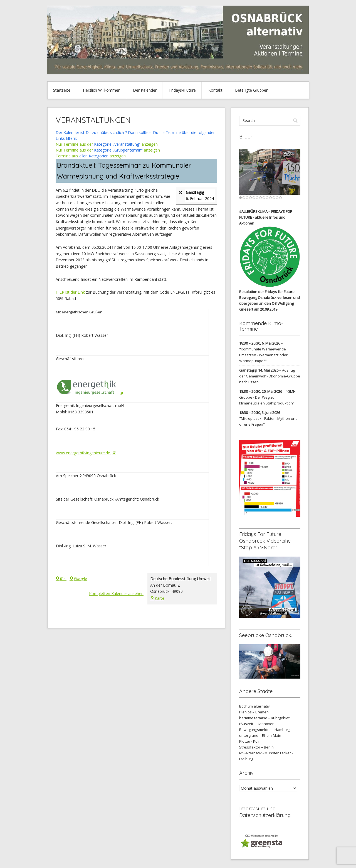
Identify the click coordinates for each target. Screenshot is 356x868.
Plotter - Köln (250, 741)
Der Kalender (145, 90)
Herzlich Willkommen (102, 90)
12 (277, 198)
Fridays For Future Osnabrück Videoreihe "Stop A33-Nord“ (265, 541)
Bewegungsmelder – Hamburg (265, 730)
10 (270, 198)
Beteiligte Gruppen (252, 90)
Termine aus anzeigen (91, 156)
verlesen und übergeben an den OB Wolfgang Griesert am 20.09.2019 (270, 303)
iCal (61, 578)
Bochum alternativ (254, 706)
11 (274, 198)
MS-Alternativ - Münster (259, 753)
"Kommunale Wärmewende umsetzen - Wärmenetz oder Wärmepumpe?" (263, 355)
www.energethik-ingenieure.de (86, 453)
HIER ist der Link (70, 292)
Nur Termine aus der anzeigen (107, 144)
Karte (157, 598)
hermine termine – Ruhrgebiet (264, 718)
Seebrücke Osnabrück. (266, 635)
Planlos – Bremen (254, 712)
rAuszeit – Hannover (256, 724)
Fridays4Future (182, 90)
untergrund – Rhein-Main (260, 735)
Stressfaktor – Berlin (256, 747)
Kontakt (215, 90)
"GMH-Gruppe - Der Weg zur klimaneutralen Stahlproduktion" (268, 397)
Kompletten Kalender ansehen (116, 593)
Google (78, 578)
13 (280, 198)
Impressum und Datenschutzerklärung (265, 812)
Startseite (62, 90)
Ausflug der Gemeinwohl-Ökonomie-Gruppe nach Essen (270, 376)
